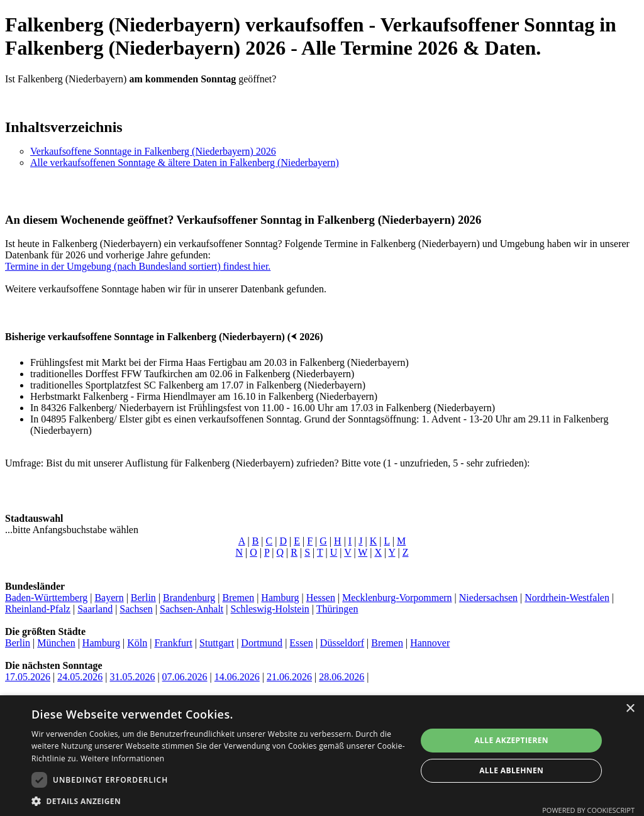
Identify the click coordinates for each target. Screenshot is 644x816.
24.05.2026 (80, 677)
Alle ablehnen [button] (511, 770)
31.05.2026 (132, 677)
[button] (218, 801)
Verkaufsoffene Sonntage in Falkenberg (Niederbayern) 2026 (153, 151)
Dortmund (262, 643)
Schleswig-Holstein (270, 609)
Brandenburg (189, 598)
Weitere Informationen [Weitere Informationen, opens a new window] (123, 758)
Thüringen (337, 609)
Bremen (238, 598)
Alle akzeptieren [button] (511, 740)
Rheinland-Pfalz (38, 609)
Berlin (143, 598)
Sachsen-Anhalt (192, 609)
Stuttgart (217, 643)
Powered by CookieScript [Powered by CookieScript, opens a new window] (588, 810)
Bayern (109, 598)
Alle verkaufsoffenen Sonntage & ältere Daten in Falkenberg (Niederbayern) (185, 163)
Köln (137, 643)
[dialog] (322, 756)
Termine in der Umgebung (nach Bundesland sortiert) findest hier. (138, 266)
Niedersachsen (488, 598)
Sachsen (136, 609)
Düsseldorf (342, 643)
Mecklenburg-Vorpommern (397, 598)
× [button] (630, 709)
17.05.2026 (28, 677)
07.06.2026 (185, 677)
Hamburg (280, 598)
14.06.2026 (237, 677)
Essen (301, 643)
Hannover (430, 643)
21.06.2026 (289, 677)
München (56, 643)
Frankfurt (173, 643)
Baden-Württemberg (46, 598)
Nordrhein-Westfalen (567, 598)
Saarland (95, 609)
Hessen (321, 598)
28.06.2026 (341, 677)
